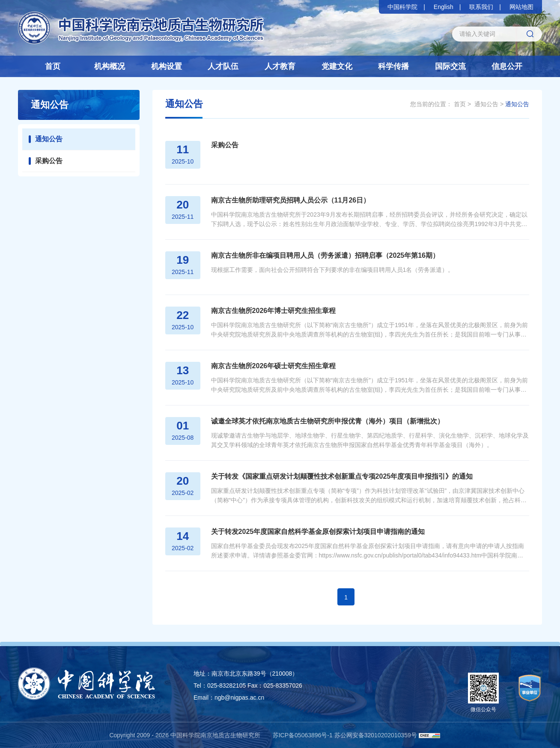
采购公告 (49, 161)
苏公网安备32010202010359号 (376, 735)
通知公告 (49, 139)
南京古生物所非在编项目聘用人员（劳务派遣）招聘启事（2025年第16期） (322, 255)
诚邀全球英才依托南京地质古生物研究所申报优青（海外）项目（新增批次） (325, 421)
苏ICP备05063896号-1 (303, 735)
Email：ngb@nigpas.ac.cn (229, 697)
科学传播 (393, 66)
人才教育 (280, 66)
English (444, 7)
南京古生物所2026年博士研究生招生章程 (271, 311)
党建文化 (337, 66)
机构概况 (110, 66)
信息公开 (507, 66)
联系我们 (481, 7)
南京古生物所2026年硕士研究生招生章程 (271, 366)
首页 (53, 66)
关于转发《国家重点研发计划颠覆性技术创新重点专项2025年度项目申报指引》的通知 (339, 476)
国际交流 (450, 66)
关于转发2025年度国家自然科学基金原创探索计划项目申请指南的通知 (315, 532)
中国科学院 (402, 7)
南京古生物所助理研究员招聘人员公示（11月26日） (288, 200)
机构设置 (167, 66)
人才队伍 (223, 66)
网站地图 (521, 7)
